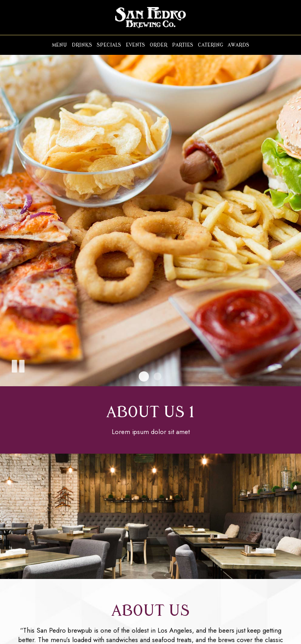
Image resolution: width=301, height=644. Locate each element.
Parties (183, 45)
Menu (59, 45)
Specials (109, 45)
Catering (210, 45)
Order (159, 45)
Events (135, 45)
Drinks (82, 45)
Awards (238, 45)
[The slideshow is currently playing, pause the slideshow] (18, 365)
